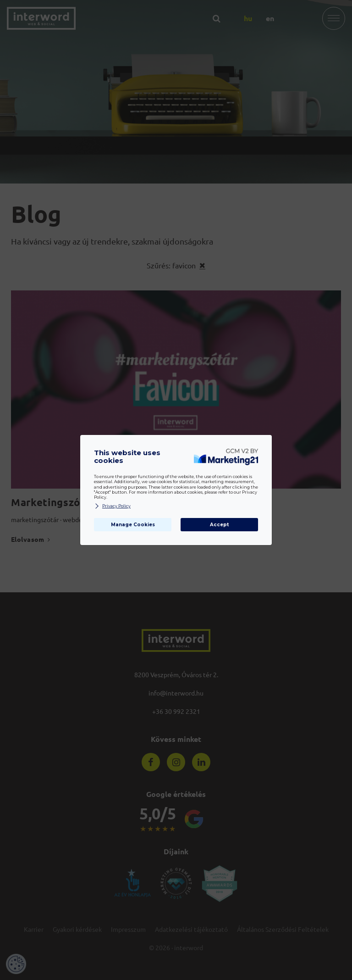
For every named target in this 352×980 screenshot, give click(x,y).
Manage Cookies (133, 525)
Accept (219, 525)
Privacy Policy (112, 506)
